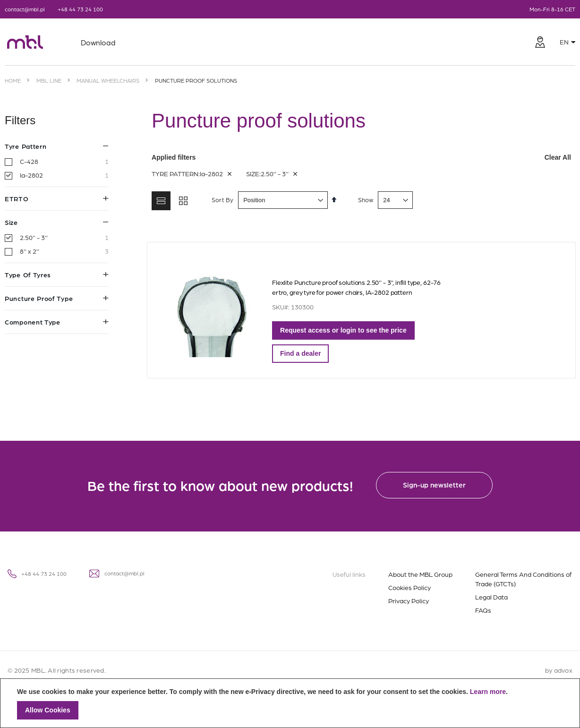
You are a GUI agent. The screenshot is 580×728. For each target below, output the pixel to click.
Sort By (218, 200)
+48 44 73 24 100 (80, 9)
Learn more (488, 692)
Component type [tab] (57, 322)
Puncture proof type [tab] (57, 298)
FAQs (483, 610)
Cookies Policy (409, 587)
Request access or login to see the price (339, 330)
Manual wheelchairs (108, 80)
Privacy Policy (409, 600)
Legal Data (491, 597)
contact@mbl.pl (25, 9)
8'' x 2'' (64, 251)
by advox (559, 670)
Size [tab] (57, 222)
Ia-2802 (64, 175)
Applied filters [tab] (361, 157)
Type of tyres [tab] (57, 274)
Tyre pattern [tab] (57, 146)
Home (13, 80)
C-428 (64, 162)
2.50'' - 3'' (64, 238)
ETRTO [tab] (57, 198)
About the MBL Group (420, 574)
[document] (290, 703)
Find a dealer (296, 353)
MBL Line (49, 80)
